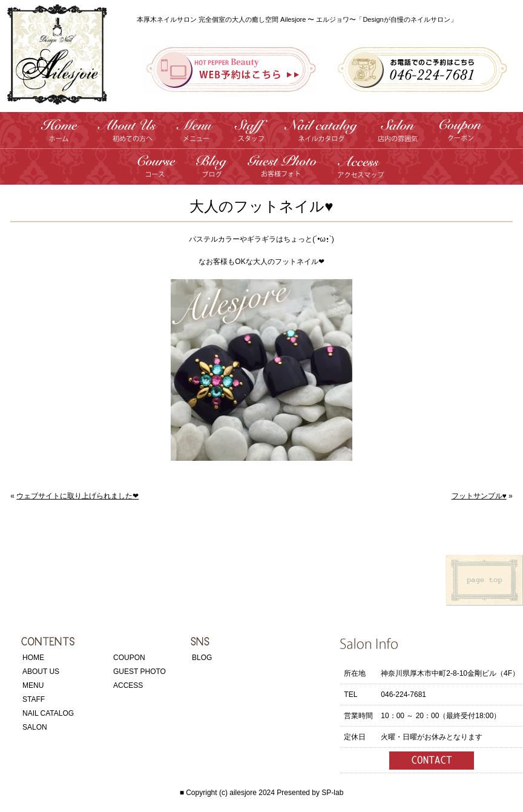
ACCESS (128, 685)
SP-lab (332, 793)
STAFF (34, 699)
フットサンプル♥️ (479, 496)
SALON (35, 727)
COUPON (129, 658)
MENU (33, 685)
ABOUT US (41, 672)
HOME (33, 658)
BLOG (202, 658)
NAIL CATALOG (48, 713)
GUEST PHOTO (140, 672)
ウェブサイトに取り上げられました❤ (77, 496)
